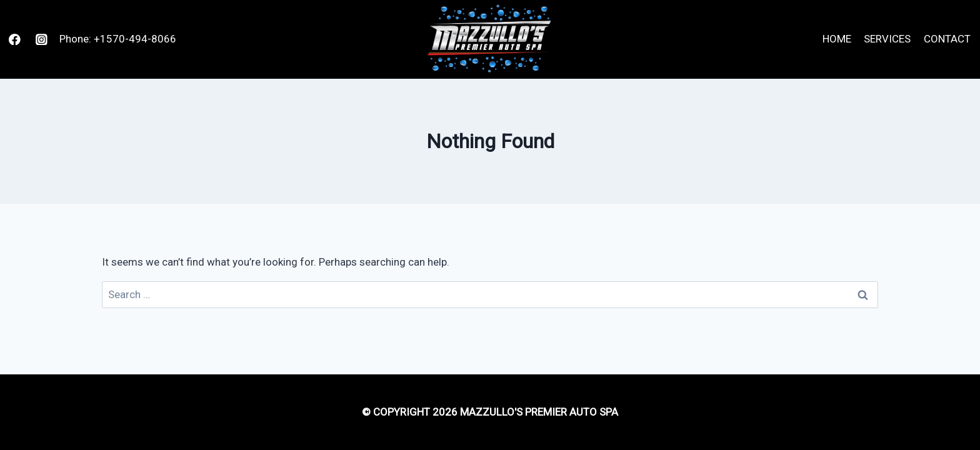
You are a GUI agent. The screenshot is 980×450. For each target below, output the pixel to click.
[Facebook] (15, 39)
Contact (947, 39)
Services (887, 39)
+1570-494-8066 (135, 39)
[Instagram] (42, 39)
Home (837, 39)
